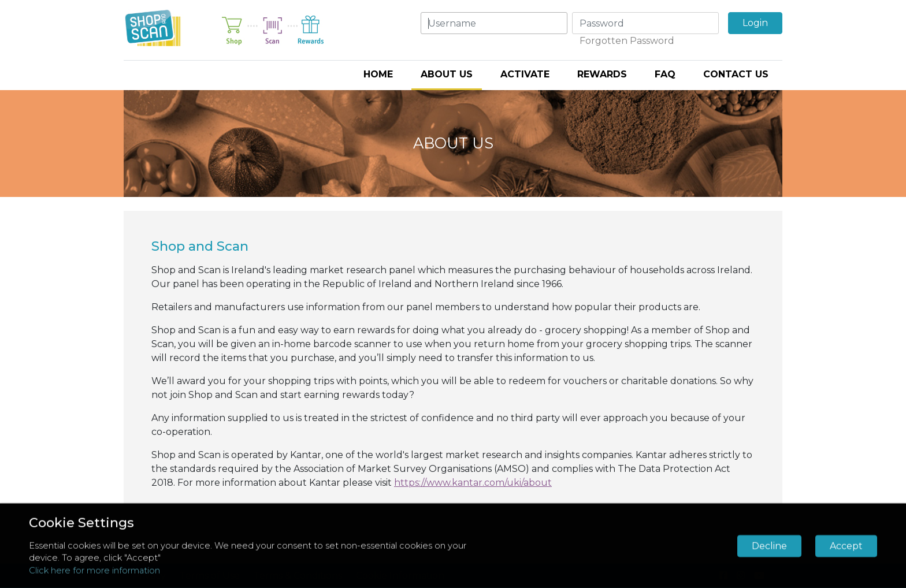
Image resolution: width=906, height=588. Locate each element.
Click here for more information (94, 571)
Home (378, 74)
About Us (447, 74)
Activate (525, 74)
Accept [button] (846, 546)
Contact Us (736, 74)
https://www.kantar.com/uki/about (473, 483)
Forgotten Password (627, 41)
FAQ (665, 74)
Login (755, 23)
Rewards (602, 74)
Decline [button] (769, 546)
